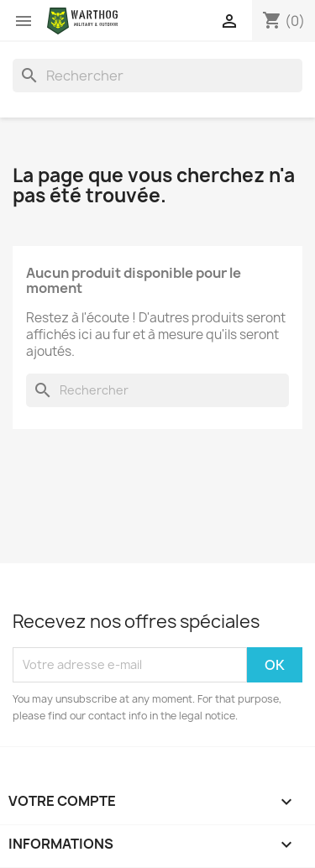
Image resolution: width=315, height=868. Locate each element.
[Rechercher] (157, 76)
